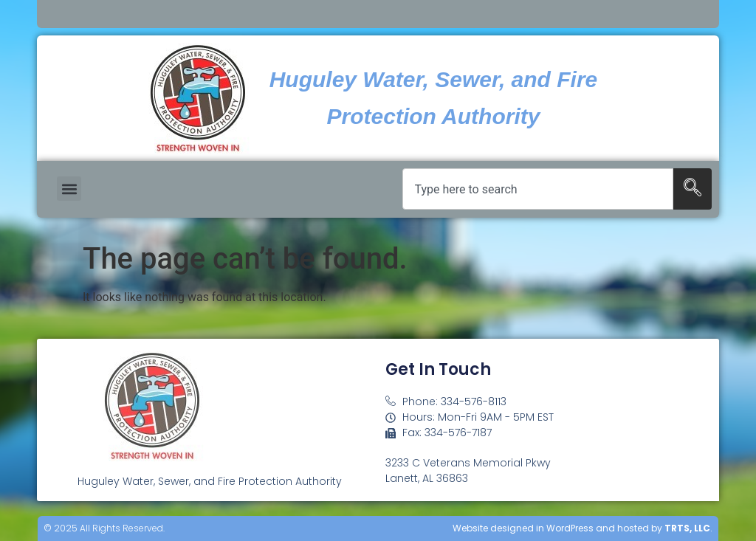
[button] (69, 189)
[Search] (693, 189)
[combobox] (538, 189)
